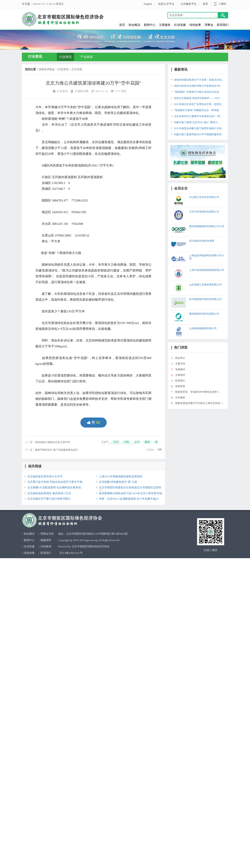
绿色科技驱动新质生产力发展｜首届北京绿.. (198, 80)
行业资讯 (65, 57)
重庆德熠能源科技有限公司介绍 (207, 226)
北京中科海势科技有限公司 (204, 212)
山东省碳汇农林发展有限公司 (205, 285)
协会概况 (134, 25)
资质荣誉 (180, 386)
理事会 (209, 25)
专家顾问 (180, 369)
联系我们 (223, 25)
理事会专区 (47, 534)
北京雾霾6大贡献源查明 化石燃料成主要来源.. (55, 487)
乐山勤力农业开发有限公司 (204, 197)
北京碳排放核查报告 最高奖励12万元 (49, 493)
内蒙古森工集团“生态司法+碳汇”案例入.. (196, 122)
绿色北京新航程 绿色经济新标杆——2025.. (197, 98)
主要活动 (180, 364)
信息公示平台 (166, 4)
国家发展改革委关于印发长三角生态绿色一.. (200, 403)
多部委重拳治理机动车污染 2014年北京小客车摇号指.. (131, 493)
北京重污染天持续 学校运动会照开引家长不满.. (55, 482)
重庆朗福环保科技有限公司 (204, 314)
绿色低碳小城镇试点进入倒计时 (52, 442)
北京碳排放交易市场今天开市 (45, 476)
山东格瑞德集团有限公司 (203, 328)
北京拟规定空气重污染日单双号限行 (49, 499)
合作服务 (180, 398)
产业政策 (87, 57)
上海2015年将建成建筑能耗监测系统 (121, 476)
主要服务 (165, 25)
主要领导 (180, 375)
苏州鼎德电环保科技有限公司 (205, 299)
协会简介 (180, 358)
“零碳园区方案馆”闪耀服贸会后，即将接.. (197, 110)
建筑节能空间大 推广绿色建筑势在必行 (57, 450)
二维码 (222, 4)
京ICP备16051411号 (71, 553)
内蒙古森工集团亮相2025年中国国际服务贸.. (198, 134)
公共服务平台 (189, 4)
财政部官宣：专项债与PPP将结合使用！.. (198, 392)
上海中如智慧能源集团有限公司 (207, 270)
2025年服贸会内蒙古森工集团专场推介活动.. (198, 128)
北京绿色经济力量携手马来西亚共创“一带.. (198, 116)
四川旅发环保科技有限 (202, 241)
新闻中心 (150, 25)
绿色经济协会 (47, 69)
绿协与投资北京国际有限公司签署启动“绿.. (198, 86)
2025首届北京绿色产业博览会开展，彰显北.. (198, 104)
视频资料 (46, 540)
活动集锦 (46, 546)
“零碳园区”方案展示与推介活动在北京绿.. (197, 92)
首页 (205, 4)
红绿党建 (180, 25)
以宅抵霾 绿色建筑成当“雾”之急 (118, 482)
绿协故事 (195, 25)
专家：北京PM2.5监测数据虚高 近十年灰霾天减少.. (129, 499)
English (148, 4)
